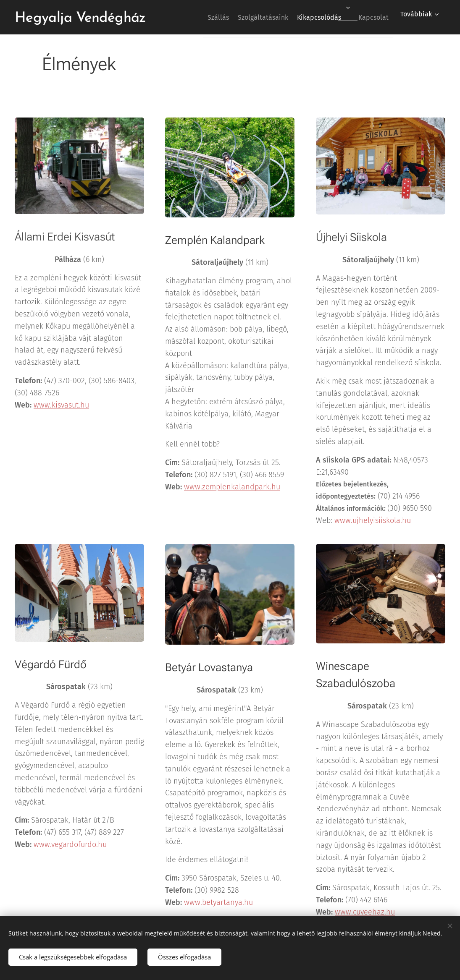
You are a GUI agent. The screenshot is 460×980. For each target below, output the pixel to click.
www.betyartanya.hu (218, 902)
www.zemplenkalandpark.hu (232, 486)
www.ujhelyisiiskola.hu (373, 520)
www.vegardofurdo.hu (70, 844)
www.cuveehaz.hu (365, 912)
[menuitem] (198, 17)
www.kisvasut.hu (61, 405)
